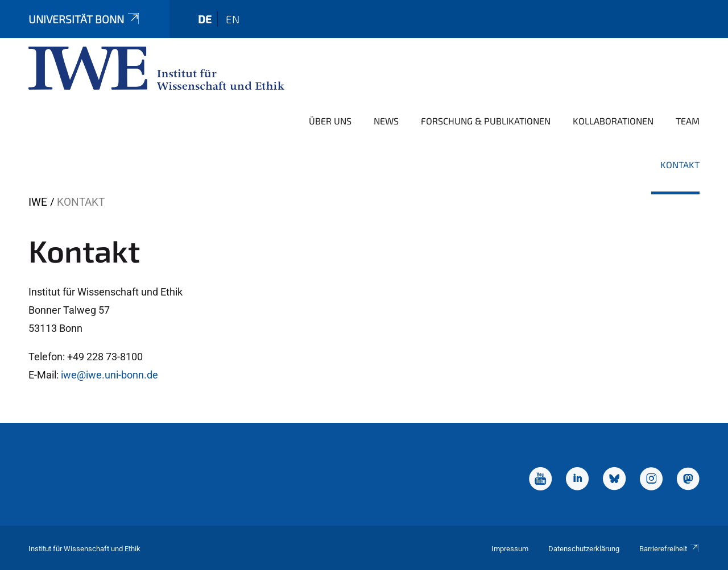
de (205, 19)
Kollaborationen (613, 121)
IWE (38, 202)
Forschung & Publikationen (486, 121)
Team (688, 121)
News (386, 121)
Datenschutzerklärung (584, 549)
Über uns (330, 121)
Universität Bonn (85, 19)
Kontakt (680, 165)
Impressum (510, 549)
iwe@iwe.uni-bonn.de (109, 375)
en (233, 19)
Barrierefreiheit (669, 549)
